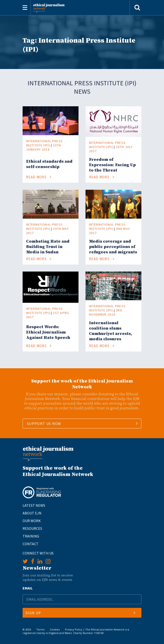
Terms (40, 629)
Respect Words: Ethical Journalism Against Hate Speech (48, 332)
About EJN (32, 513)
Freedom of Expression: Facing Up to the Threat (112, 165)
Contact (31, 544)
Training (31, 536)
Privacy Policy (74, 629)
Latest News (34, 505)
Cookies (55, 629)
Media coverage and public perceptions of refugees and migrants (113, 247)
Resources (32, 528)
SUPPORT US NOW (44, 424)
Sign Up (80, 613)
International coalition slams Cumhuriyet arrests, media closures (111, 331)
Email (29, 588)
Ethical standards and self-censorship (49, 164)
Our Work (32, 521)
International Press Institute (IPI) (44, 143)
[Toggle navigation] (25, 8)
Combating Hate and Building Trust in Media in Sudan (48, 247)
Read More (39, 177)
